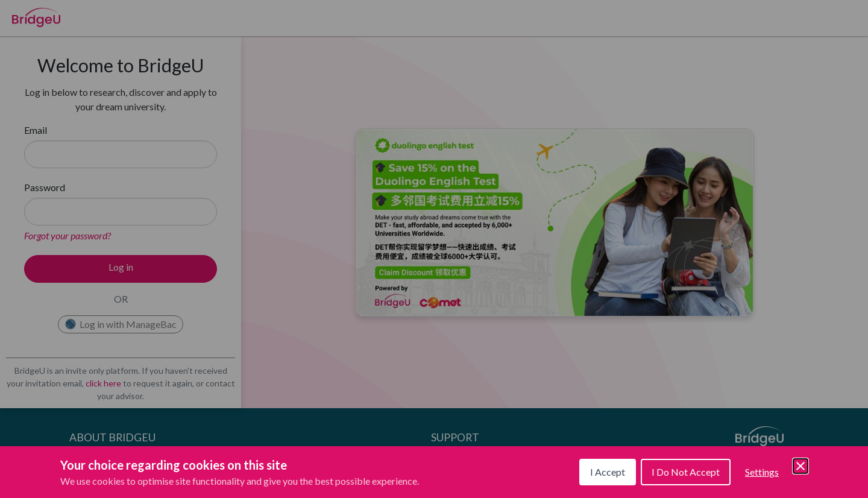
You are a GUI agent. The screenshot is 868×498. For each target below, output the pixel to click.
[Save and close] (800, 466)
